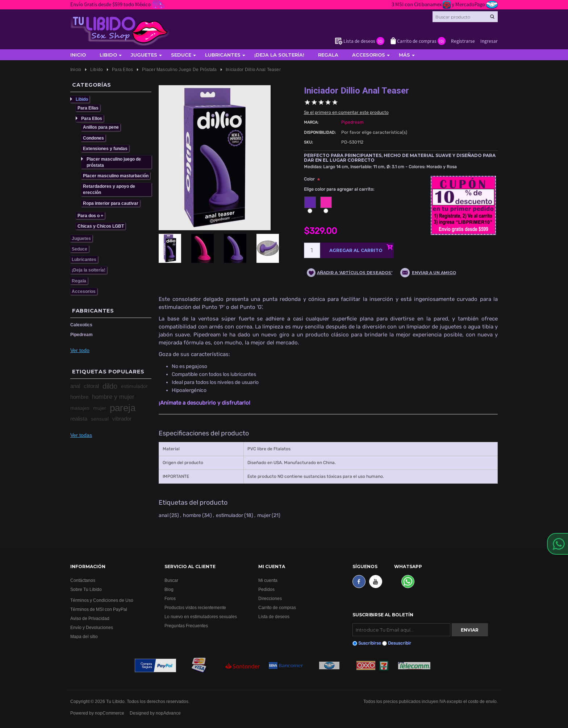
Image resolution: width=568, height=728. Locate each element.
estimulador (134, 386)
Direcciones (270, 598)
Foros (170, 598)
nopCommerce (110, 713)
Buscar (171, 580)
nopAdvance (168, 713)
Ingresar (489, 41)
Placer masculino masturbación (116, 176)
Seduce (181, 55)
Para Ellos (92, 118)
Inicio (78, 55)
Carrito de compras (277, 607)
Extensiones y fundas (105, 148)
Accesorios (369, 55)
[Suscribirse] (401, 630)
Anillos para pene (101, 127)
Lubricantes (223, 55)
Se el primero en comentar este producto (346, 112)
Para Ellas (88, 108)
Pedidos (266, 589)
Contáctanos (83, 580)
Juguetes (144, 55)
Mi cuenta (268, 580)
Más (404, 55)
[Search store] (465, 17)
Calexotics (81, 325)
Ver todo (80, 350)
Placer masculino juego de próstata (114, 162)
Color (309, 179)
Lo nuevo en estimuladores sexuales (201, 617)
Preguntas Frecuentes (186, 626)
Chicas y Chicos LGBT (101, 226)
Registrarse (463, 41)
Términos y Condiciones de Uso (102, 600)
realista (79, 419)
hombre (79, 397)
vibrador (122, 419)
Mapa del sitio (84, 636)
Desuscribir (400, 643)
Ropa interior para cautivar (111, 203)
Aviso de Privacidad (90, 618)
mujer (100, 408)
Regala (328, 55)
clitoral (91, 386)
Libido (108, 55)
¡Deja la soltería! (279, 55)
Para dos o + (90, 216)
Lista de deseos (274, 617)
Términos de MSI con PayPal (99, 609)
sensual (100, 419)
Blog (169, 589)
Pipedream (82, 334)
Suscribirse (370, 643)
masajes (80, 408)
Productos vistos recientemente (195, 607)
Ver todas (81, 435)
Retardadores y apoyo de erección (109, 189)
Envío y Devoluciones (92, 627)
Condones (93, 138)
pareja (123, 408)
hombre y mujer (113, 397)
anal (75, 386)
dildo (110, 386)
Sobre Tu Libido (86, 589)
